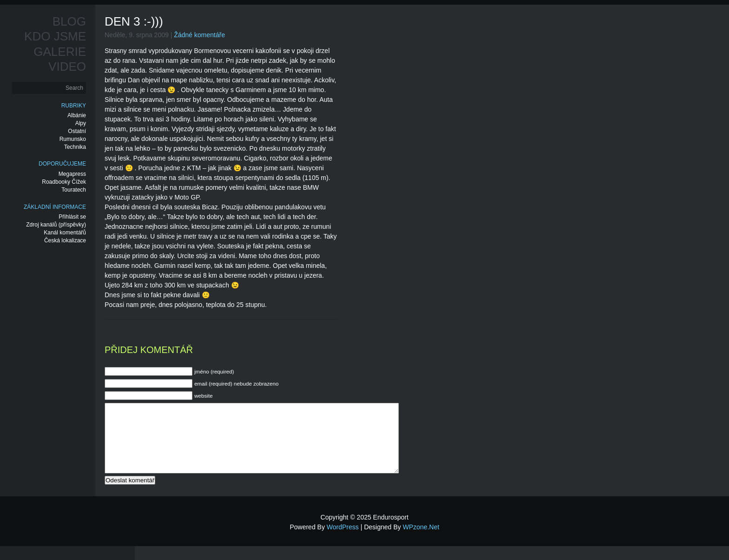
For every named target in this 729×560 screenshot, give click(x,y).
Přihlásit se (72, 217)
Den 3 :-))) (134, 21)
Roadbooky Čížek (64, 182)
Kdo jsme (55, 36)
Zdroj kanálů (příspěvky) (56, 225)
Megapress (72, 174)
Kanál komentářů (65, 233)
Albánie (77, 115)
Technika (75, 147)
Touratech (74, 190)
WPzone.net (421, 541)
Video (67, 67)
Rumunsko (73, 139)
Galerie (60, 52)
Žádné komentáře (199, 35)
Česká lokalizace (65, 240)
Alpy (81, 123)
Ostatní (77, 131)
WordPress (343, 541)
